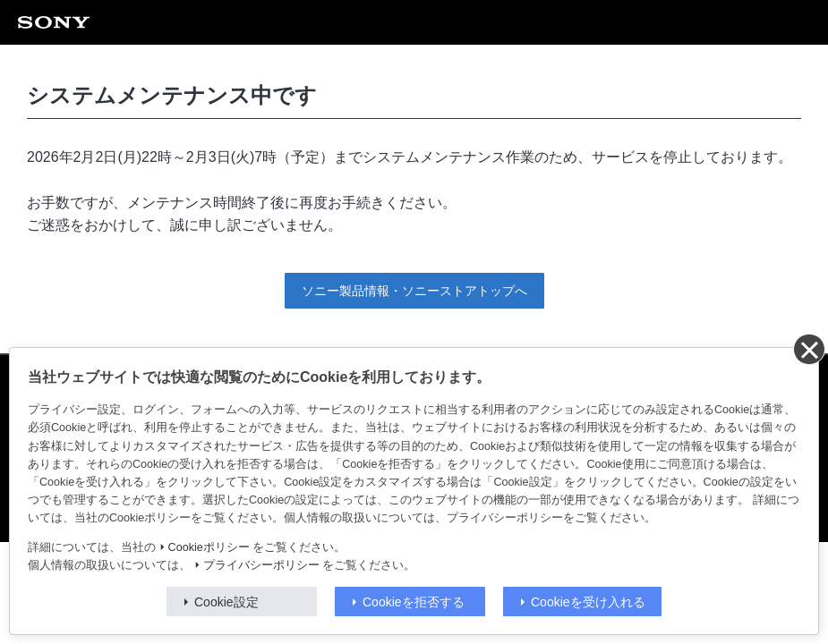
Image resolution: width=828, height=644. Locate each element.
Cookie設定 (226, 602)
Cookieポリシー (209, 547)
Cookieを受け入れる (588, 602)
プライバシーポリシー (261, 565)
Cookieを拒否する (414, 602)
